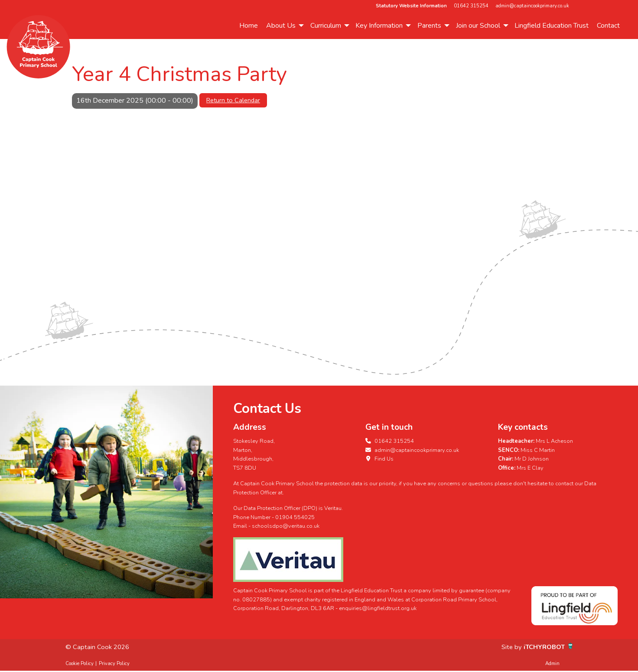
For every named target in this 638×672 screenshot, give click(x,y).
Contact (608, 26)
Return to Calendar (233, 100)
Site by (508, 647)
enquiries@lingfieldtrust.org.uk (378, 608)
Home (249, 26)
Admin (552, 664)
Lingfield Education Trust (552, 26)
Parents (429, 26)
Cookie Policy (80, 664)
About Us (281, 26)
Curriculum (326, 26)
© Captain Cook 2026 (99, 647)
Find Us (379, 459)
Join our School (478, 26)
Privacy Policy (114, 664)
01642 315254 (471, 6)
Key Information (379, 26)
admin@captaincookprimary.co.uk (532, 6)
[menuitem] (248, 26)
